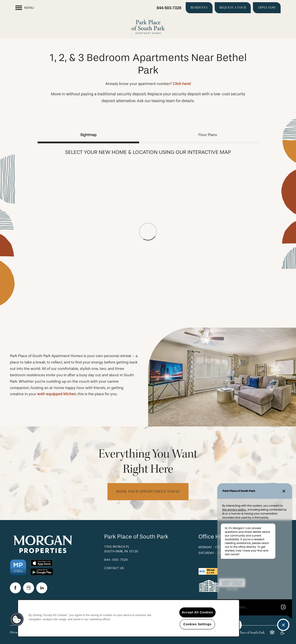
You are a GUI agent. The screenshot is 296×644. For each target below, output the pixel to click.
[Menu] (25, 8)
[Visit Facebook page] (15, 588)
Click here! (182, 84)
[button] (199, 8)
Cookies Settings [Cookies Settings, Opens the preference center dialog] (197, 624)
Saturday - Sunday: (215, 553)
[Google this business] (29, 588)
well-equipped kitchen (57, 394)
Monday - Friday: (213, 547)
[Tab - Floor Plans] (208, 135)
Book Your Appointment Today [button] (148, 492)
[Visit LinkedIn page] (42, 588)
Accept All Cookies (197, 612)
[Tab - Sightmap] (88, 135)
